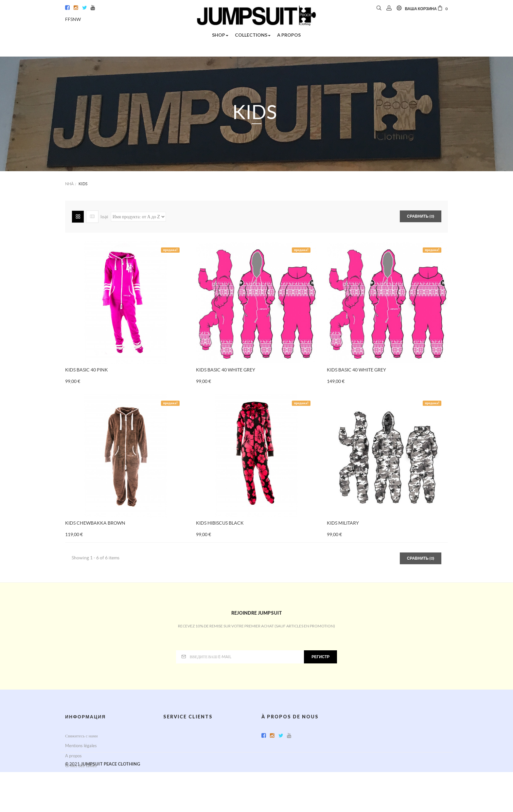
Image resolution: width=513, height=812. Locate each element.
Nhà (69, 184)
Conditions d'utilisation (185, 746)
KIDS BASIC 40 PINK (87, 370)
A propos (73, 756)
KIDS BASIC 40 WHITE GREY (226, 370)
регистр (320, 657)
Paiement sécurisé (180, 756)
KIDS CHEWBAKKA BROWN (95, 523)
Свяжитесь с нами (81, 736)
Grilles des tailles (81, 766)
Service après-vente (182, 736)
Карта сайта (76, 776)
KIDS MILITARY (343, 523)
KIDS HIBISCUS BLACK (220, 523)
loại (104, 217)
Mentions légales (81, 746)
